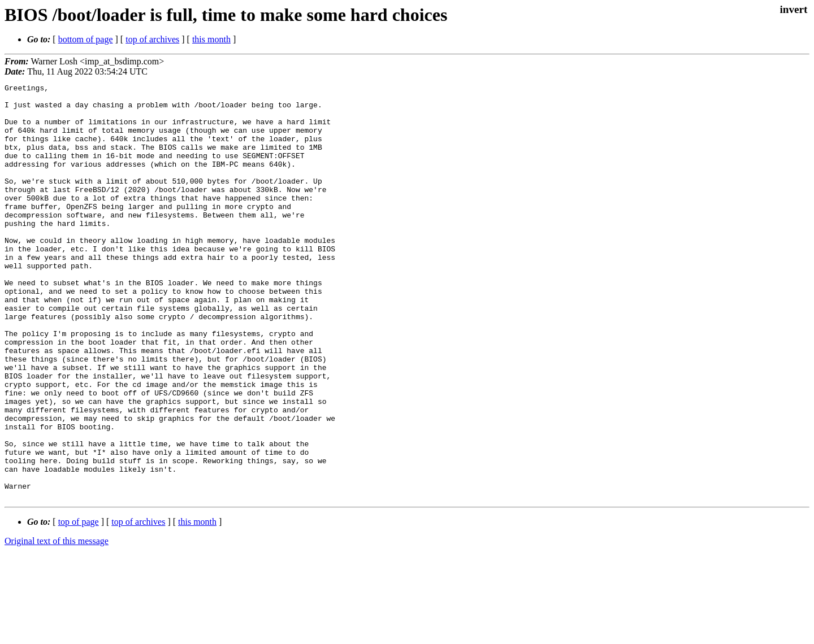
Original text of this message (57, 624)
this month (211, 39)
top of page (79, 605)
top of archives (152, 39)
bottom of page (86, 39)
